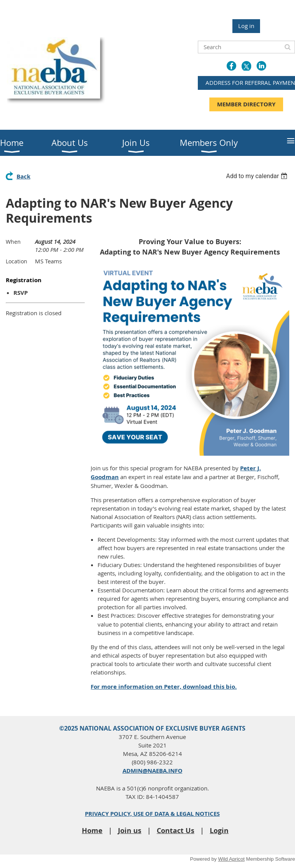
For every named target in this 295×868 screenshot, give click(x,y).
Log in (246, 26)
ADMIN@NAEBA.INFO (152, 771)
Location (17, 261)
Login (219, 831)
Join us (130, 831)
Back (23, 176)
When (13, 242)
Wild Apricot (231, 859)
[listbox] (258, 176)
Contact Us (176, 831)
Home (92, 831)
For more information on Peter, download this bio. (164, 687)
